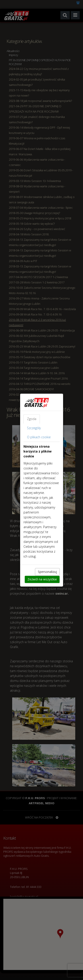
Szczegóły (34, 428)
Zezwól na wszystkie (42, 579)
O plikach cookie (39, 437)
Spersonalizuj (47, 572)
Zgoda (32, 419)
